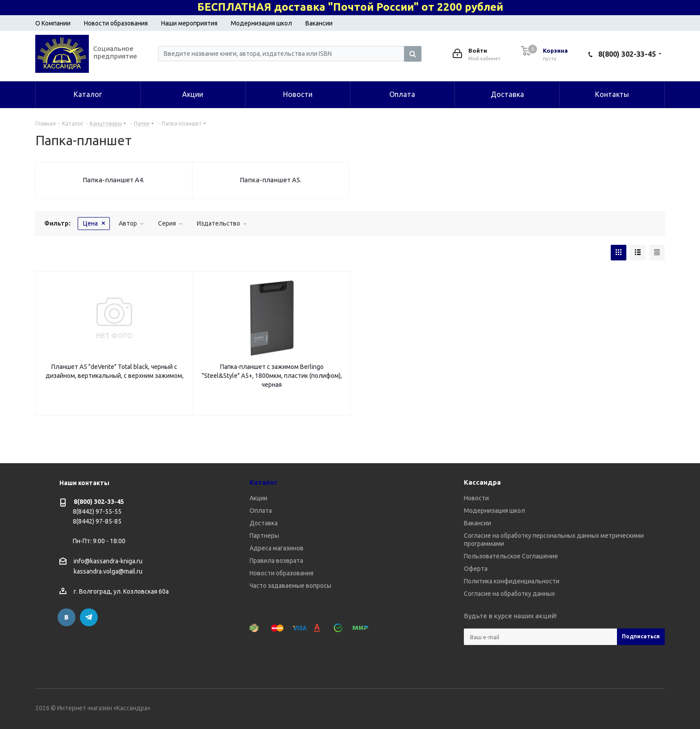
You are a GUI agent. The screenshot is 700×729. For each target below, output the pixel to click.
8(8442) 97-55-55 (97, 511)
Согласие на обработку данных (509, 594)
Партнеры (264, 536)
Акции (258, 498)
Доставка (264, 523)
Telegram (89, 617)
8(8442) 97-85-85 (97, 521)
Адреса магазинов (277, 548)
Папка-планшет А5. (271, 180)
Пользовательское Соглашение (511, 556)
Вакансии (319, 23)
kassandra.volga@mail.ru (108, 572)
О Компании (53, 23)
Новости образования (116, 23)
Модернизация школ (261, 23)
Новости (476, 498)
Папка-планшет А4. (113, 180)
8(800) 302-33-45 (627, 54)
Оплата (261, 511)
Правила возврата (276, 561)
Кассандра (482, 482)
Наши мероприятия (189, 23)
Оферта (476, 569)
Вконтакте (67, 617)
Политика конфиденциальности (512, 581)
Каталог (264, 482)
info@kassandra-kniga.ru (108, 561)
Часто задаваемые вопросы (290, 586)
